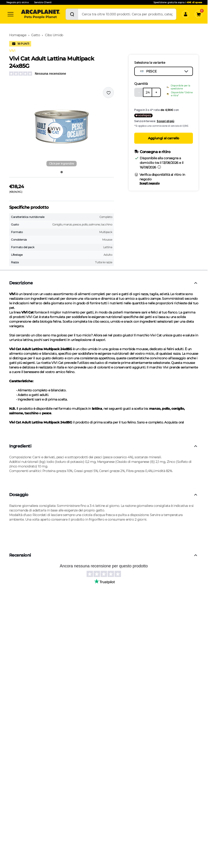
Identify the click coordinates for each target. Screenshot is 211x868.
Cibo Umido (54, 35)
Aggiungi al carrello (164, 138)
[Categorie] (11, 14)
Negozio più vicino (18, 2)
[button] (62, 127)
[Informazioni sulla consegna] (159, 167)
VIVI (12, 51)
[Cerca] (72, 14)
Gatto (36, 35)
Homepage (18, 35)
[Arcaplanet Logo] (41, 14)
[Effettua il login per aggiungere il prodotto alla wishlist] (108, 93)
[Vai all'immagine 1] (62, 172)
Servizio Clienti (43, 2)
